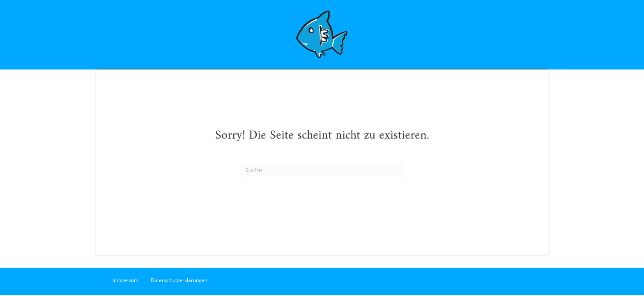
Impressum (125, 280)
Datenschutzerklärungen (179, 280)
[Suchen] (322, 170)
